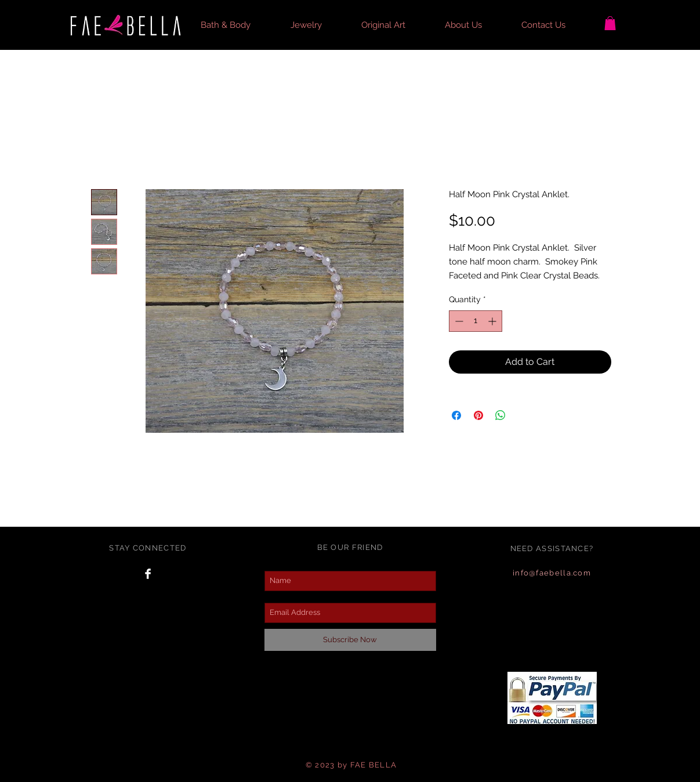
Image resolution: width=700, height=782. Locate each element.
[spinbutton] (476, 321)
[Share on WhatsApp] (500, 415)
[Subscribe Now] (350, 640)
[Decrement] (458, 321)
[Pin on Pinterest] (478, 415)
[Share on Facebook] (456, 415)
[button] (237, 25)
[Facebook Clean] (148, 574)
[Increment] (493, 321)
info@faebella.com (552, 573)
